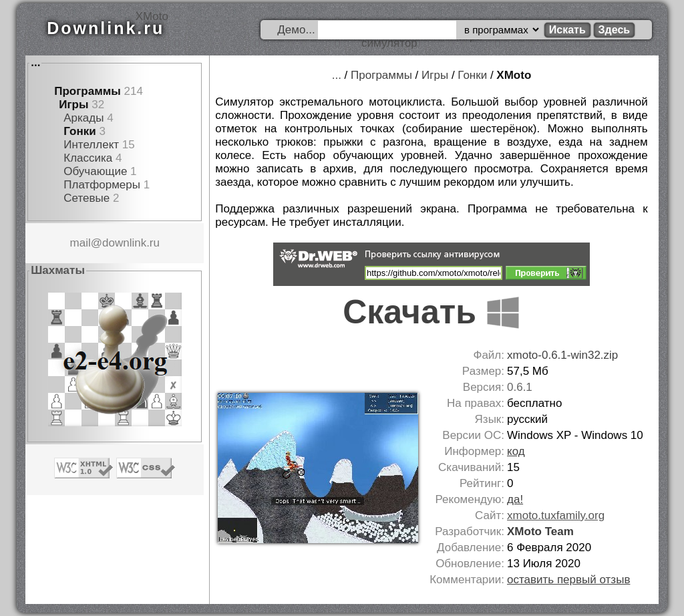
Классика (88, 158)
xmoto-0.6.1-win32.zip (562, 355)
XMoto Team (540, 531)
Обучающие (95, 171)
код (516, 451)
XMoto (514, 75)
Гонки (79, 131)
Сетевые (87, 198)
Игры (73, 105)
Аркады (83, 118)
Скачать (432, 312)
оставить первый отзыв (568, 580)
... (35, 62)
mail (80, 243)
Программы (88, 91)
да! (515, 499)
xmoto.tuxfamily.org (556, 515)
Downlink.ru (106, 28)
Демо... (296, 30)
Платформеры (102, 185)
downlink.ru (131, 243)
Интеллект (91, 145)
